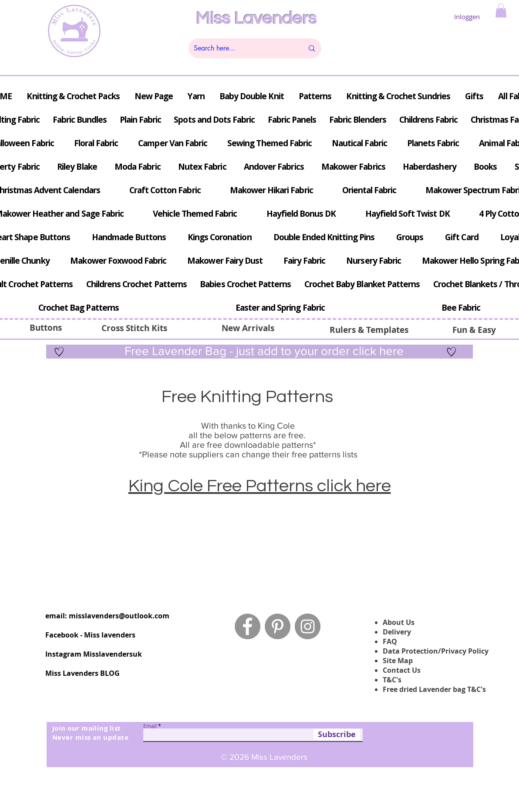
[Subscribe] (337, 734)
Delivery (397, 632)
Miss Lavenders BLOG (83, 673)
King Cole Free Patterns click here (260, 486)
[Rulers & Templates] (369, 330)
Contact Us (402, 670)
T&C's (392, 680)
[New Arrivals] (248, 328)
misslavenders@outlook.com (119, 616)
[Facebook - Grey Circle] (248, 626)
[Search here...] (242, 48)
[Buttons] (45, 328)
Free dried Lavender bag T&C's (434, 689)
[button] (501, 10)
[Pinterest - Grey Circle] (278, 626)
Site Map (398, 661)
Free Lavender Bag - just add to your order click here (263, 351)
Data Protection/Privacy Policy (436, 651)
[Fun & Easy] (474, 330)
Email (150, 726)
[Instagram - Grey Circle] (308, 626)
